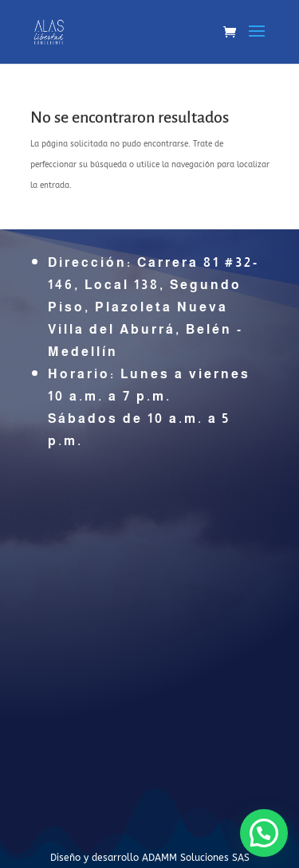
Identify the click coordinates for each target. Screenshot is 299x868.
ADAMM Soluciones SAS (196, 858)
